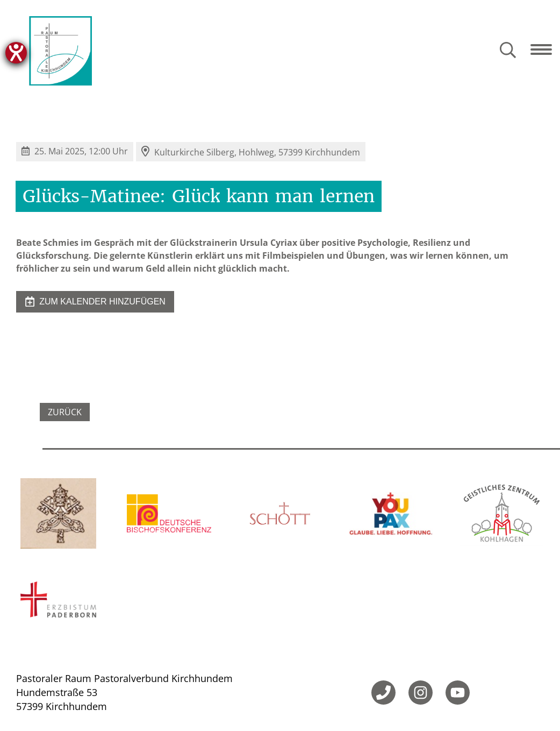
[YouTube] (458, 693)
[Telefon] (383, 693)
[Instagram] (421, 693)
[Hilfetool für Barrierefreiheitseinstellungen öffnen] (16, 53)
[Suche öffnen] (508, 51)
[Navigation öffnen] (545, 49)
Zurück (65, 412)
